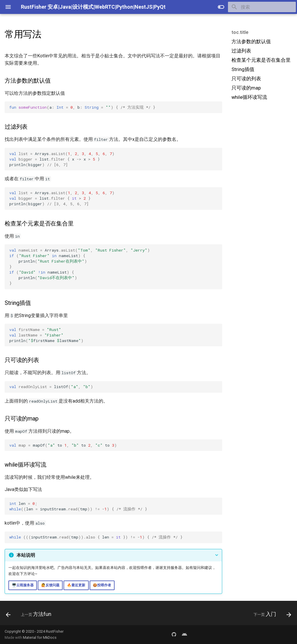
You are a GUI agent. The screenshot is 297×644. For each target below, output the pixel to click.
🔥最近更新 (76, 585)
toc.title (240, 32)
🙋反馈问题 (50, 585)
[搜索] (262, 7)
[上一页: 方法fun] (30, 615)
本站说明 (26, 555)
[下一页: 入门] (271, 615)
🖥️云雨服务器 (23, 585)
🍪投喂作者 (102, 585)
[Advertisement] (261, 147)
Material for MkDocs (40, 637)
